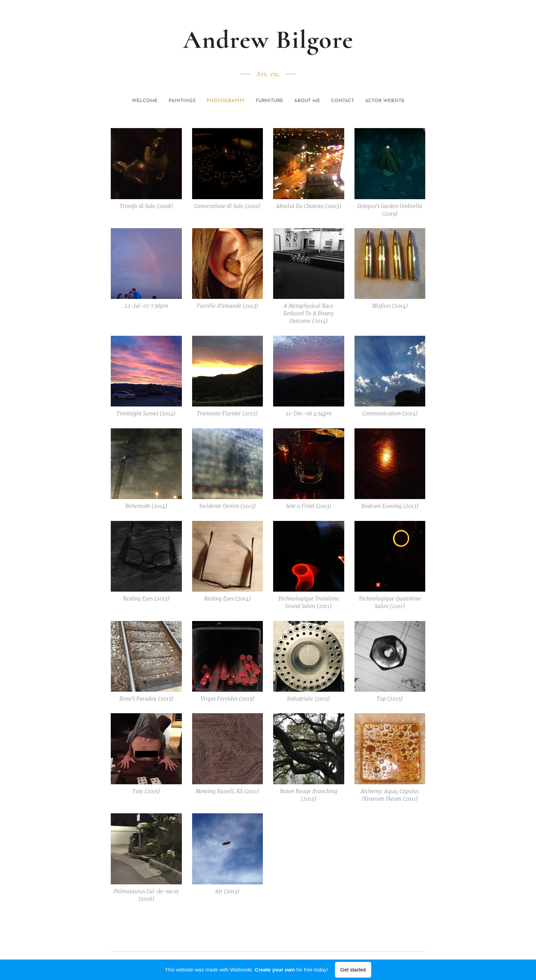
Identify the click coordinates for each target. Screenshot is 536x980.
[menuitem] (140, 101)
